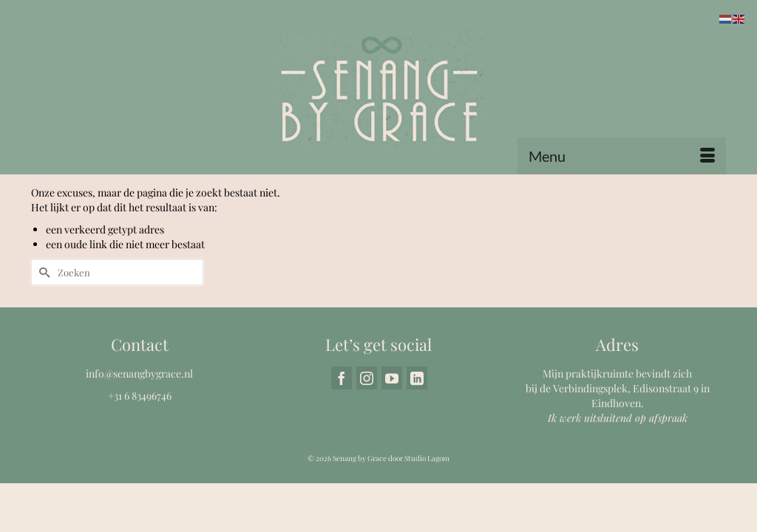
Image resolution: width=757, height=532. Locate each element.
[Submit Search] (42, 320)
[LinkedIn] (417, 425)
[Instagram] (367, 425)
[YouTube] (392, 425)
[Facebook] (342, 425)
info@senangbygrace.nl (139, 421)
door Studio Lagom (419, 505)
